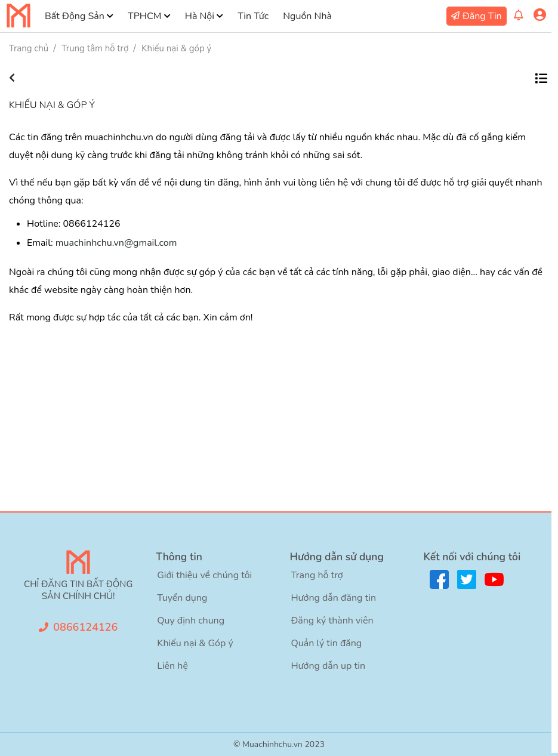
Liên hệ (172, 666)
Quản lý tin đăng (326, 643)
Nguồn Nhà (307, 16)
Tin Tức (253, 16)
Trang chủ (29, 48)
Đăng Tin (482, 16)
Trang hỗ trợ (317, 575)
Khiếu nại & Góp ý (195, 643)
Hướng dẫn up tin (328, 666)
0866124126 (85, 627)
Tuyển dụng (182, 598)
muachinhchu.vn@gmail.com (116, 243)
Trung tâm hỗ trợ (95, 48)
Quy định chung (191, 621)
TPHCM (144, 16)
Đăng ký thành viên (332, 621)
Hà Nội (200, 16)
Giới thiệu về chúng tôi (204, 575)
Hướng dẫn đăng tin (333, 598)
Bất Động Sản (75, 16)
